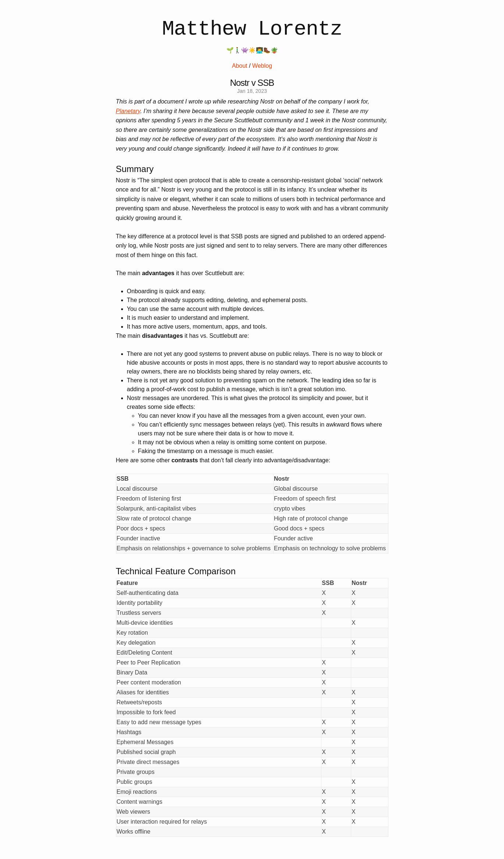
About (240, 66)
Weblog (262, 66)
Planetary (128, 111)
